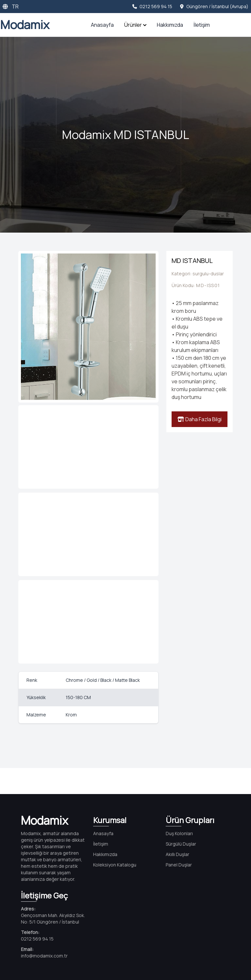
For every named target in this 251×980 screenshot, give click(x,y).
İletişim (202, 25)
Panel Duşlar (179, 865)
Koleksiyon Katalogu (115, 865)
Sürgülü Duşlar (181, 844)
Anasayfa (102, 25)
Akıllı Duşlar (177, 854)
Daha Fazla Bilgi (200, 419)
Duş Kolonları (179, 833)
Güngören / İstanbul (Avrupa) (214, 6)
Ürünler (135, 25)
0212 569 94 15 (152, 6)
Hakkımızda (170, 25)
